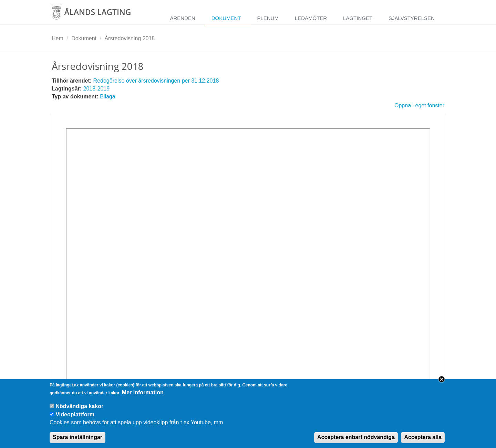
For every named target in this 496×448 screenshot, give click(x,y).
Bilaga (107, 97)
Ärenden (182, 18)
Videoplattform (75, 419)
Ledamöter (311, 18)
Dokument (226, 18)
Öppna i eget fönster (419, 105)
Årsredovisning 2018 (130, 38)
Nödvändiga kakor (79, 411)
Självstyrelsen (412, 18)
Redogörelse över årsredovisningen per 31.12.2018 (156, 81)
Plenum (268, 18)
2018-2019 (97, 89)
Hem (58, 38)
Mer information (143, 397)
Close (442, 384)
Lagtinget (358, 18)
